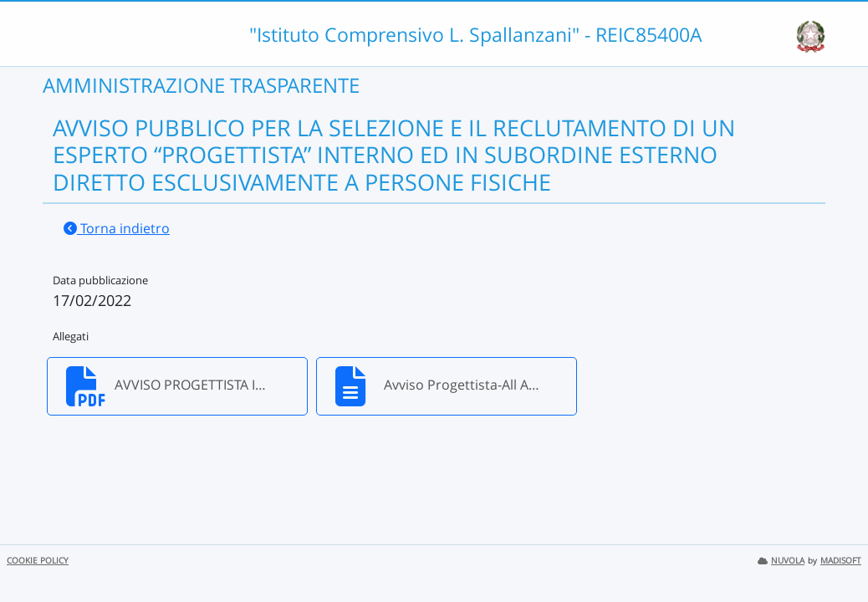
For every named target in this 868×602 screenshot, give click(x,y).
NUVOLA (781, 561)
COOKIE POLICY (38, 561)
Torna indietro (117, 228)
